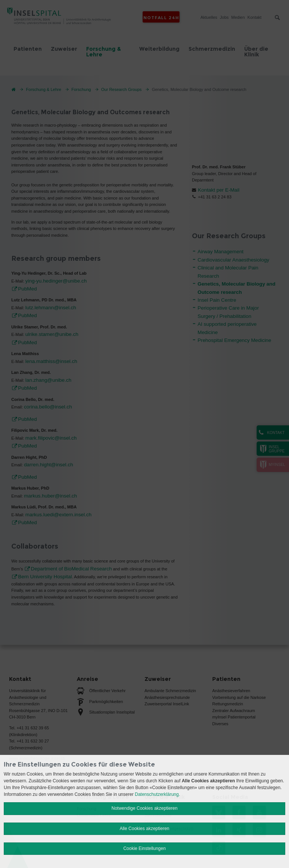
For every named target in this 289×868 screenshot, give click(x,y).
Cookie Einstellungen (145, 848)
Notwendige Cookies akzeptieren (144, 808)
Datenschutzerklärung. (157, 794)
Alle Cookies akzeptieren (144, 829)
